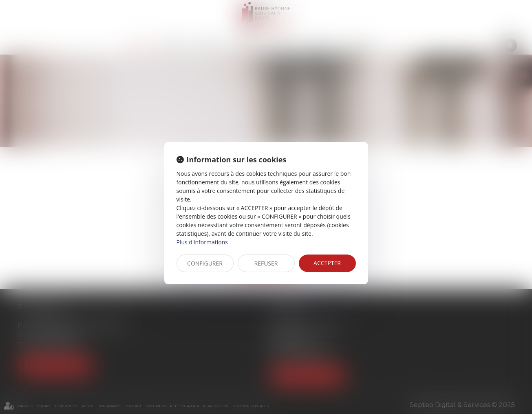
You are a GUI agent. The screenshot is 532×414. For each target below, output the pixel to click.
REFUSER (266, 263)
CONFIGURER (205, 263)
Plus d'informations (202, 242)
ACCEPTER (327, 263)
